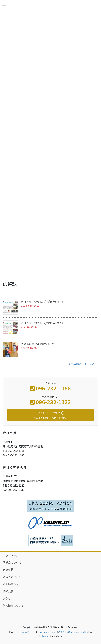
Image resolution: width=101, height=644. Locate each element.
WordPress (28, 632)
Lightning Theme (48, 632)
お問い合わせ (11, 584)
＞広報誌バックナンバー (83, 364)
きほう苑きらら (12, 577)
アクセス (8, 598)
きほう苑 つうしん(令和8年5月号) (42, 302)
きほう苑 (8, 570)
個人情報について (13, 606)
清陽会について (12, 562)
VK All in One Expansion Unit (74, 632)
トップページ (11, 555)
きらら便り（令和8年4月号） (38, 344)
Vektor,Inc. (44, 636)
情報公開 (8, 591)
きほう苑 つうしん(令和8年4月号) (42, 323)
